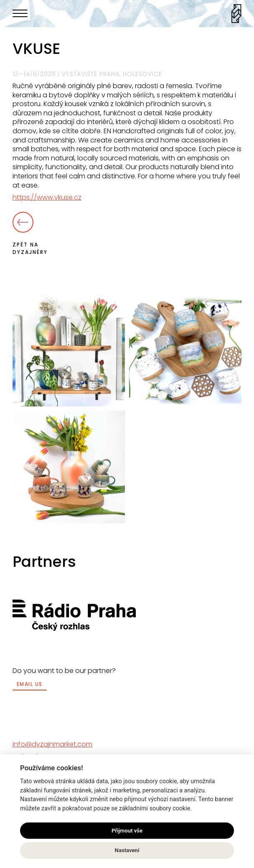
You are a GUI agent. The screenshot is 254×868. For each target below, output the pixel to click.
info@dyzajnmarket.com (52, 744)
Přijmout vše (127, 831)
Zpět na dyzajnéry (30, 234)
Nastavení (127, 850)
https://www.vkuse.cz (47, 197)
